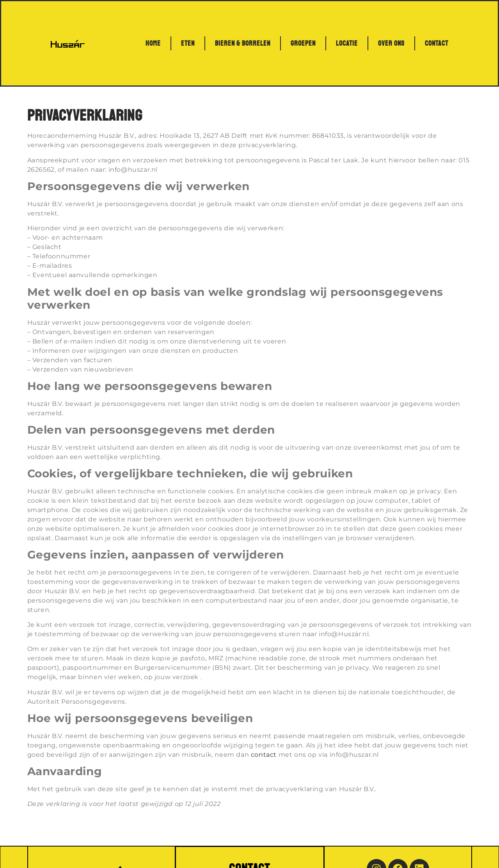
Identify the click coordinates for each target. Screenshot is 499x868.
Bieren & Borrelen (243, 43)
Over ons (391, 43)
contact (264, 755)
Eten (188, 43)
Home (153, 43)
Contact (437, 43)
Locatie (347, 43)
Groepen (303, 43)
